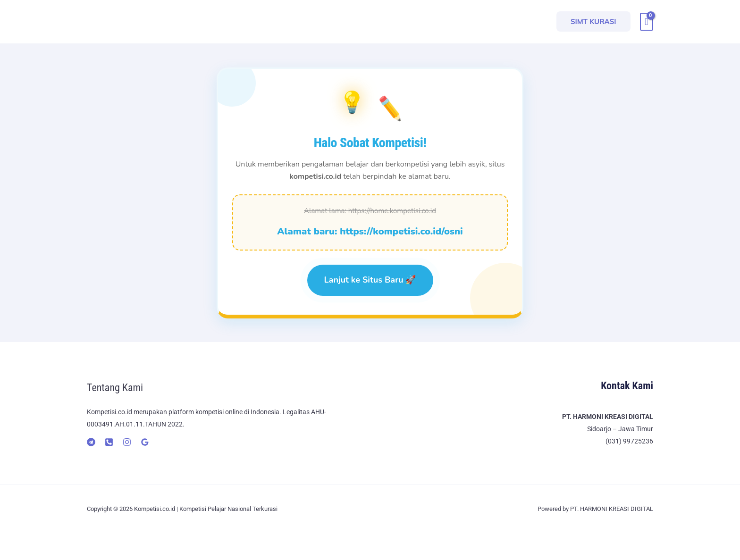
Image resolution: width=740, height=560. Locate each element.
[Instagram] (127, 442)
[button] (593, 21)
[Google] (145, 442)
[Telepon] (109, 442)
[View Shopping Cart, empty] (647, 22)
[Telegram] (91, 442)
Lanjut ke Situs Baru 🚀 (370, 280)
